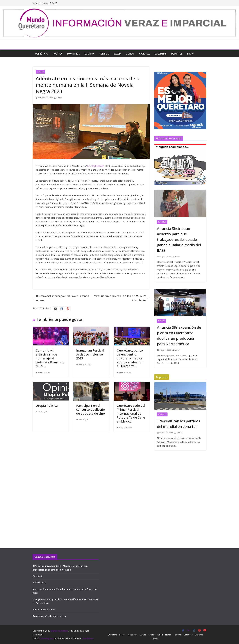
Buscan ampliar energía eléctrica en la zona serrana (61, 298)
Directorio (38, 576)
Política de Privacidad (44, 609)
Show (190, 54)
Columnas (161, 54)
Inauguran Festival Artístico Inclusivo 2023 (90, 354)
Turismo (104, 54)
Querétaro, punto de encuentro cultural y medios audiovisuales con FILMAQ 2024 (130, 358)
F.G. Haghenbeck (95, 166)
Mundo (130, 54)
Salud (117, 54)
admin (59, 98)
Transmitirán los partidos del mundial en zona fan (178, 424)
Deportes (177, 54)
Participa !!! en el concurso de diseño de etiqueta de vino (91, 410)
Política (58, 54)
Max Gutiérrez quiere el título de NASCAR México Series (122, 298)
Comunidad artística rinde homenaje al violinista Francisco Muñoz (50, 358)
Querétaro (42, 54)
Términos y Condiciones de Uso (49, 616)
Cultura (89, 54)
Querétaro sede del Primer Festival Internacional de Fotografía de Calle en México (131, 413)
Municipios (73, 54)
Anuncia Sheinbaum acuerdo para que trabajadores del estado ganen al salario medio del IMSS (179, 239)
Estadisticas (39, 583)
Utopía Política (47, 406)
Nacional (144, 54)
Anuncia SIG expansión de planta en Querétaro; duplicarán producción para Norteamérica (179, 335)
